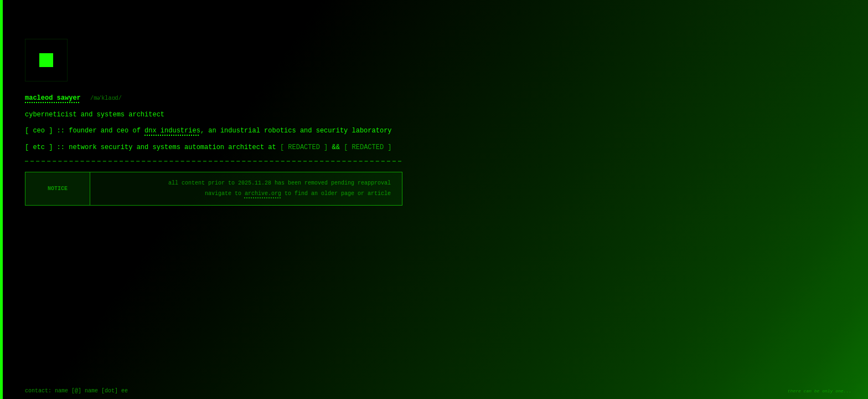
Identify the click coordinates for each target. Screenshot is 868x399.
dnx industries (172, 131)
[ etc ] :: (47, 147)
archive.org (263, 194)
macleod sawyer (53, 98)
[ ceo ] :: (47, 131)
